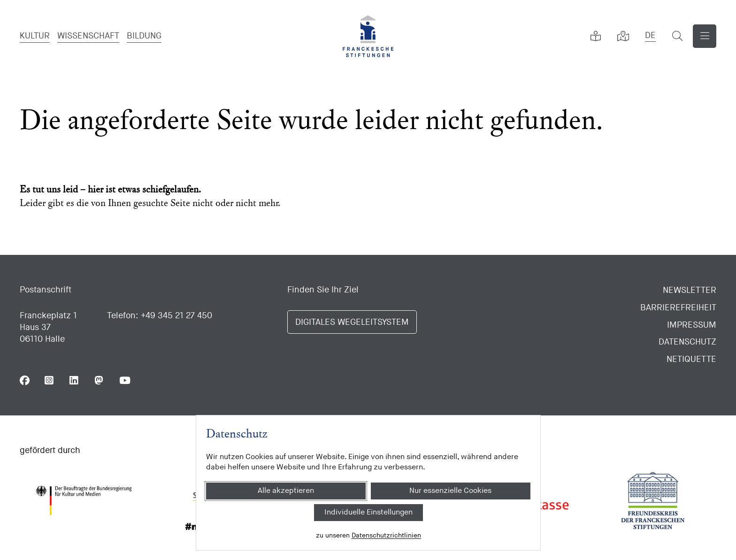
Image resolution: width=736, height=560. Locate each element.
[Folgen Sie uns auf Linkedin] (74, 380)
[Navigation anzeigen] (705, 36)
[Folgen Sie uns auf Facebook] (25, 380)
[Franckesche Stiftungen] (368, 36)
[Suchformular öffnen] (677, 36)
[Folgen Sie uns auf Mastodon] (99, 380)
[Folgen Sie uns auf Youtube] (124, 380)
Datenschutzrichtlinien (386, 535)
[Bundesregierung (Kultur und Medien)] (84, 500)
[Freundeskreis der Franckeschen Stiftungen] (652, 500)
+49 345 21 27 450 (176, 316)
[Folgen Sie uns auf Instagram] (50, 380)
